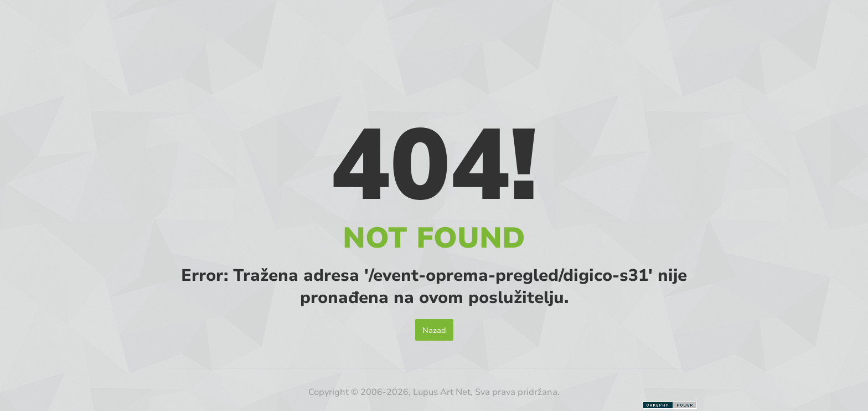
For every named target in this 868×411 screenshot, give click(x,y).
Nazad (434, 330)
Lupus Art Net (442, 391)
